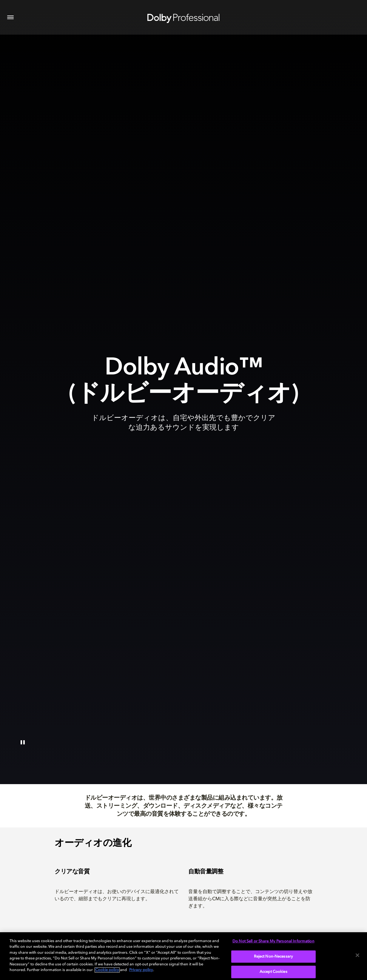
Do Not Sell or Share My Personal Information (273, 941)
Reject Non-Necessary (274, 957)
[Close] (357, 955)
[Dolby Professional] (184, 17)
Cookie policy (107, 970)
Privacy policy (141, 970)
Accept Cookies (273, 972)
